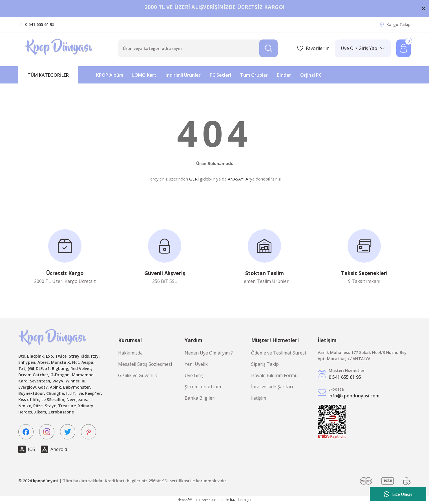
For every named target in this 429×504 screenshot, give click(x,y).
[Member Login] (363, 48)
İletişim (259, 398)
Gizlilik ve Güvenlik (138, 375)
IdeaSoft (184, 500)
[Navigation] (48, 75)
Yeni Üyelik (196, 364)
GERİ (194, 179)
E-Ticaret (203, 500)
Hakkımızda (130, 353)
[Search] (198, 48)
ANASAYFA (238, 179)
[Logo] (59, 48)
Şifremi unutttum (203, 387)
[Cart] (403, 48)
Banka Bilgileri (200, 398)
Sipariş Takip (265, 364)
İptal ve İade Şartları (272, 387)
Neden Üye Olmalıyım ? (209, 353)
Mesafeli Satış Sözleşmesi (145, 364)
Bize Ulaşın (398, 494)
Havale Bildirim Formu (274, 375)
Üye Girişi (195, 375)
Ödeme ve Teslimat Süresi (278, 353)
